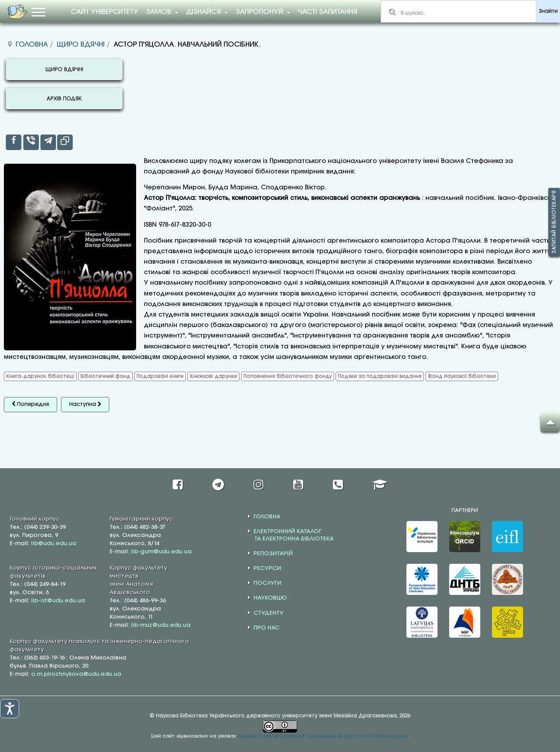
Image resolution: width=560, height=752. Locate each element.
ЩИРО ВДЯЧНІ (64, 70)
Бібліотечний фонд (105, 376)
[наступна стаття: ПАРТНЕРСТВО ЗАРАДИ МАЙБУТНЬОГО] (85, 405)
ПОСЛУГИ (268, 583)
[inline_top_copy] (65, 142)
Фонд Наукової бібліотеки (462, 376)
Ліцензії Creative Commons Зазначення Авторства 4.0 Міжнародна (323, 736)
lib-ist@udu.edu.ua (58, 601)
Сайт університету (104, 12)
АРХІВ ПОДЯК (64, 99)
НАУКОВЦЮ (270, 598)
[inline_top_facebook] (14, 142)
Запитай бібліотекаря (554, 222)
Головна (32, 45)
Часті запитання (328, 12)
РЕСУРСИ (267, 568)
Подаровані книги (160, 376)
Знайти (548, 11)
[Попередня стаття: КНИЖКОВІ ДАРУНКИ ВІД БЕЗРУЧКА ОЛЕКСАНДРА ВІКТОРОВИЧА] (31, 405)
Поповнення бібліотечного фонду (288, 376)
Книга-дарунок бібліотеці (40, 376)
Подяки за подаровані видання (380, 376)
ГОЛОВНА (267, 517)
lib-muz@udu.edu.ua (161, 625)
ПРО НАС (267, 628)
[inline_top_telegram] (48, 142)
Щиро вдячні (81, 45)
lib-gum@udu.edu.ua (161, 552)
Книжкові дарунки (213, 376)
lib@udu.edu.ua (54, 544)
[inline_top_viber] (31, 142)
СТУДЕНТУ (269, 613)
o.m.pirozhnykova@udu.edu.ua (76, 674)
